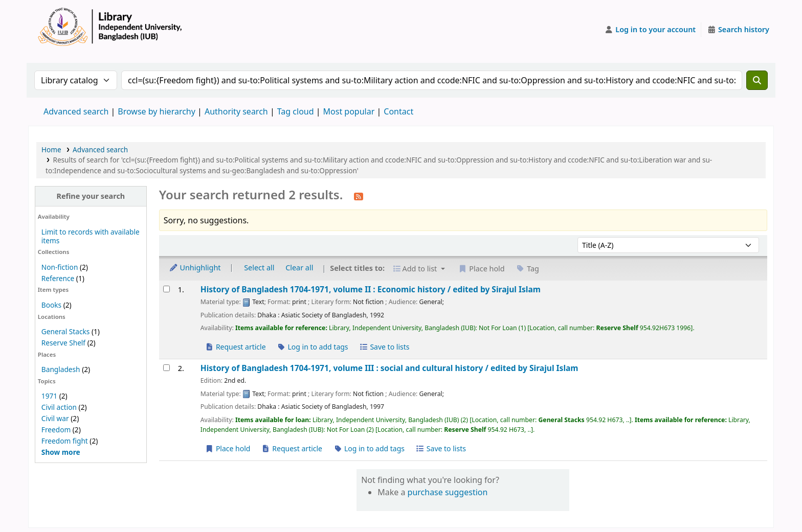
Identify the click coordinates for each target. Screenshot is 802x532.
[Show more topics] (61, 452)
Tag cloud (296, 111)
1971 (49, 396)
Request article (236, 347)
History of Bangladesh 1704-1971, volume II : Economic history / (371, 290)
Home (51, 149)
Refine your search (91, 196)
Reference (58, 278)
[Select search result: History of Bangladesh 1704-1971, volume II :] (166, 289)
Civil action (59, 407)
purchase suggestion (448, 492)
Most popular (349, 111)
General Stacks (65, 331)
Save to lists (384, 347)
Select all (259, 268)
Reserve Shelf (63, 343)
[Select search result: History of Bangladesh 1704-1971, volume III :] (166, 368)
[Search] (757, 80)
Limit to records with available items (91, 236)
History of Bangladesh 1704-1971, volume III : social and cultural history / (389, 368)
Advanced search (76, 111)
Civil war (55, 418)
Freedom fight (65, 441)
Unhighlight (195, 268)
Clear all (299, 268)
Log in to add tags (312, 347)
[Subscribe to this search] (359, 196)
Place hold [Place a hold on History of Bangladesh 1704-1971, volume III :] (228, 448)
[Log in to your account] (650, 30)
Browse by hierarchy (157, 111)
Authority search (236, 111)
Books (51, 305)
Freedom (56, 430)
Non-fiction (60, 267)
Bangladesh (61, 369)
